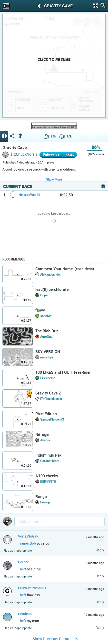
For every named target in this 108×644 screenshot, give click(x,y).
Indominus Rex (48, 455)
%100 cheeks (47, 476)
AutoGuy (46, 336)
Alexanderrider (51, 274)
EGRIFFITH (48, 481)
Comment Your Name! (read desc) (65, 269)
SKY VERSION (48, 352)
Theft (22, 569)
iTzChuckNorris (24, 154)
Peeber (23, 562)
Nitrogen (43, 434)
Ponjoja (45, 502)
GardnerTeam (50, 461)
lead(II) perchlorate (52, 289)
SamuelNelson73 (52, 419)
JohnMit (46, 316)
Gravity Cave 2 (48, 393)
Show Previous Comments (55, 639)
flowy (40, 310)
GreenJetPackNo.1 (32, 588)
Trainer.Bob (27, 543)
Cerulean (25, 614)
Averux (45, 440)
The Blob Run (47, 331)
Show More (54, 179)
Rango (41, 497)
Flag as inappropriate (18, 551)
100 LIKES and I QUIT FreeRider (63, 372)
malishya (47, 357)
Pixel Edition (46, 414)
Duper (44, 295)
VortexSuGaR (28, 536)
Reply (100, 550)
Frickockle (48, 378)
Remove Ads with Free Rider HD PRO (54, 127)
